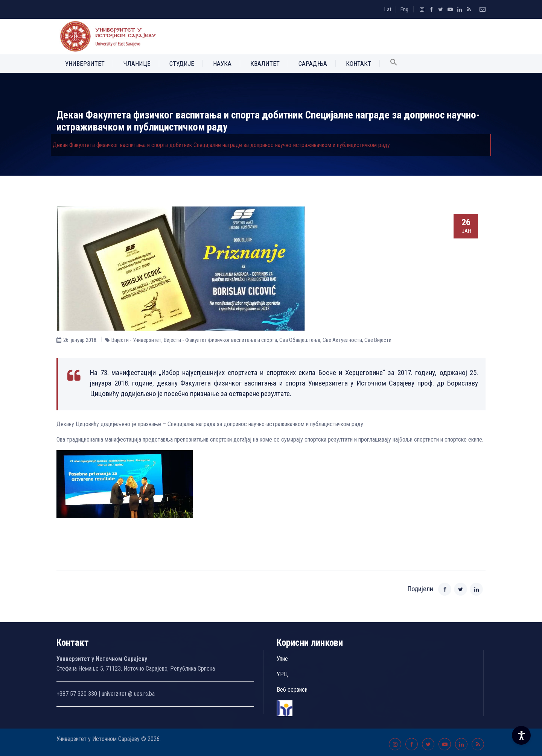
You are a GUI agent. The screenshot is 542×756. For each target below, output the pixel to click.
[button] (394, 64)
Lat (388, 9)
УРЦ (282, 674)
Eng (404, 9)
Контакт (359, 64)
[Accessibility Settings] (521, 735)
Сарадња (313, 64)
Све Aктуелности (342, 340)
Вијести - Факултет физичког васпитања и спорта (220, 340)
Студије (182, 64)
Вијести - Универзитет (136, 340)
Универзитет (85, 64)
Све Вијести (378, 340)
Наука (222, 64)
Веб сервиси (292, 690)
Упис (282, 659)
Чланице (137, 64)
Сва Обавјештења (300, 340)
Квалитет (265, 64)
